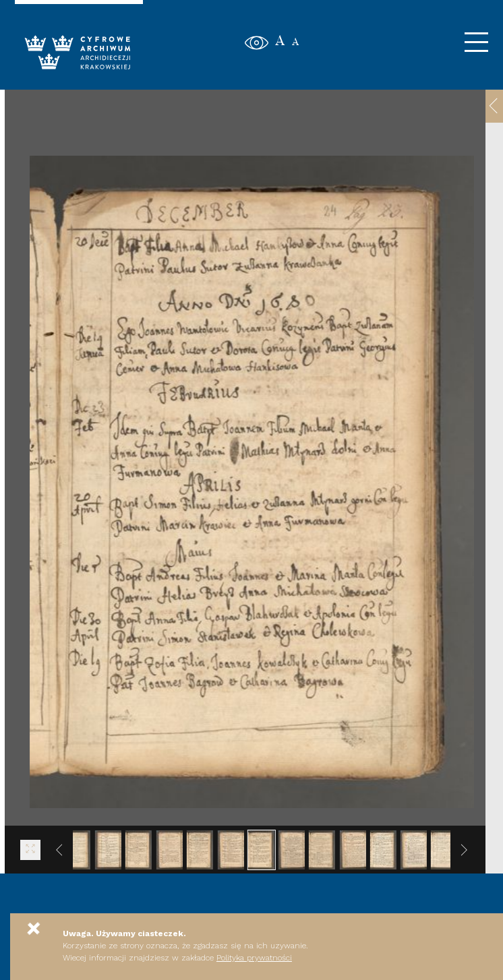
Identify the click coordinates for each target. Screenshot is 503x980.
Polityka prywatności (254, 958)
